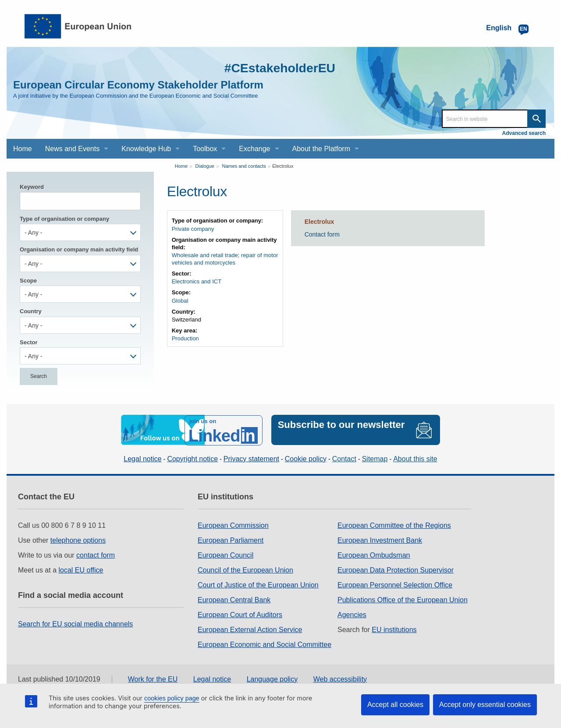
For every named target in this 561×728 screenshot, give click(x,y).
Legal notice (142, 458)
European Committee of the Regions (394, 525)
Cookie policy (306, 458)
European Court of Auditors (240, 614)
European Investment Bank (380, 539)
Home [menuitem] (23, 149)
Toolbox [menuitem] (205, 149)
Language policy (272, 678)
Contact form (322, 234)
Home (181, 166)
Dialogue (205, 166)
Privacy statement (251, 458)
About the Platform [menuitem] (321, 149)
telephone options (78, 539)
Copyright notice (192, 458)
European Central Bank (234, 599)
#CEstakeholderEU (277, 68)
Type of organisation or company (64, 219)
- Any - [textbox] (33, 233)
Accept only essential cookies (485, 705)
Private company (193, 229)
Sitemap (375, 458)
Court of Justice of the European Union (258, 584)
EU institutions (394, 629)
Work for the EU (153, 678)
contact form (96, 554)
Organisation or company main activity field (79, 249)
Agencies (352, 614)
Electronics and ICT (197, 281)
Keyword (32, 187)
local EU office (81, 569)
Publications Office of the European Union (403, 599)
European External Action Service (250, 629)
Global (180, 301)
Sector (28, 342)
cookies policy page (172, 698)
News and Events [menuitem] (73, 149)
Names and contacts (244, 166)
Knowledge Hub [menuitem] (146, 149)
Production (185, 338)
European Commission (233, 525)
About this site (415, 458)
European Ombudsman (374, 554)
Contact (344, 458)
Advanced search (524, 133)
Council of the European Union (245, 569)
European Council (225, 554)
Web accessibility (340, 678)
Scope (28, 281)
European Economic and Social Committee (265, 644)
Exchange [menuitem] (254, 149)
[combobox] (80, 232)
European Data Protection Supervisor (396, 569)
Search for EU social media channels (75, 623)
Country (31, 311)
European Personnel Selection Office (395, 584)
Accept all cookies (395, 705)
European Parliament (231, 539)
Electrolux (283, 166)
